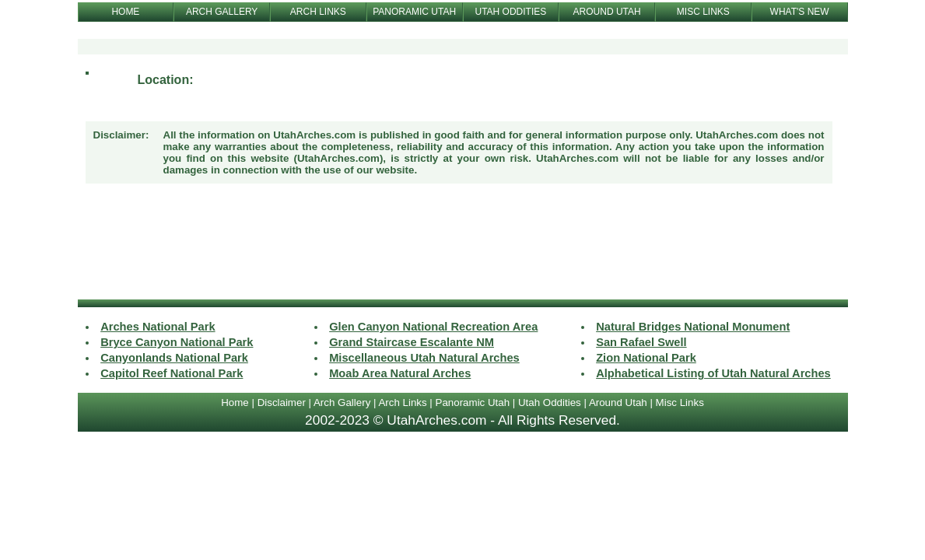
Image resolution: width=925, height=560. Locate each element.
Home (235, 402)
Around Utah (618, 402)
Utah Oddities (550, 402)
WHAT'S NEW (800, 12)
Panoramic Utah (473, 402)
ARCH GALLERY (222, 12)
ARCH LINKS (318, 12)
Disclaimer (282, 402)
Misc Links (680, 402)
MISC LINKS (703, 12)
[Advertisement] (463, 243)
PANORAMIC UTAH (414, 12)
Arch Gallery (342, 402)
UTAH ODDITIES (510, 12)
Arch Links (402, 402)
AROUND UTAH (607, 12)
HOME (125, 12)
